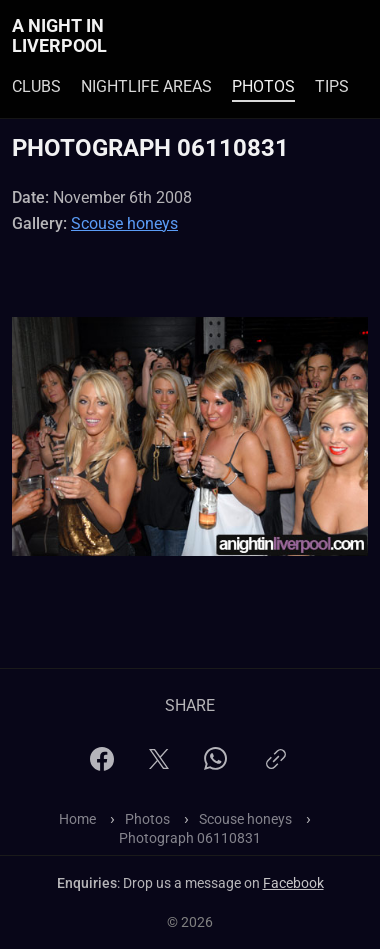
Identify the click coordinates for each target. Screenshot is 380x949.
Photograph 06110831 (190, 838)
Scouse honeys (124, 223)
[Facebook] (102, 765)
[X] (159, 765)
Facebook (293, 883)
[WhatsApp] (215, 764)
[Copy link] (276, 767)
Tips (332, 86)
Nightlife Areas (146, 86)
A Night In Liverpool (59, 36)
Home (77, 819)
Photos (263, 86)
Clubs (36, 86)
